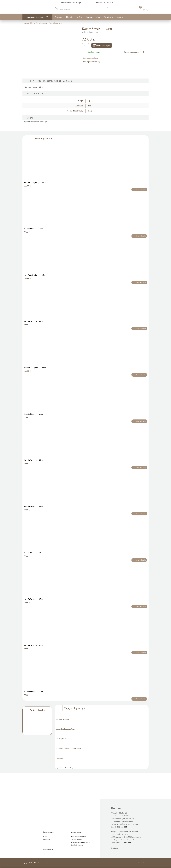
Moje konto (109, 17)
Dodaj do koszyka (103, 45)
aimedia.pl (146, 863)
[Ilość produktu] (85, 45)
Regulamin (46, 839)
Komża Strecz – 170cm (34, 553)
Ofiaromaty (60, 758)
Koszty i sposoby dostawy (79, 837)
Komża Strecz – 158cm (34, 229)
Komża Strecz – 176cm (34, 692)
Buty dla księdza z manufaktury (66, 729)
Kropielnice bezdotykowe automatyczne (69, 748)
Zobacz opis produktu (91, 58)
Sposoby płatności (77, 839)
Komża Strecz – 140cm (34, 321)
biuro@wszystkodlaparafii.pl (70, 3)
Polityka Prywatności (77, 845)
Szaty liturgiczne (42, 23)
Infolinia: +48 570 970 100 (104, 3)
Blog (98, 17)
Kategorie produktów (36, 17)
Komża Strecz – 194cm (34, 506)
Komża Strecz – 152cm (34, 645)
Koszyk (120, 17)
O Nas (79, 17)
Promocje (58, 17)
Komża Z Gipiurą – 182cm (35, 182)
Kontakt (89, 17)
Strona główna (30, 23)
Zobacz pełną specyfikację (92, 62)
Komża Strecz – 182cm (34, 599)
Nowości (70, 17)
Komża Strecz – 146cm (34, 414)
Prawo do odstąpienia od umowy (81, 842)
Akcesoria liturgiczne (63, 719)
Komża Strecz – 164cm (34, 460)
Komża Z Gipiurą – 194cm (35, 368)
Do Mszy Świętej (61, 739)
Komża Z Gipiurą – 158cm (35, 275)
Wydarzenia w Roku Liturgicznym (67, 768)
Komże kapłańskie (55, 23)
